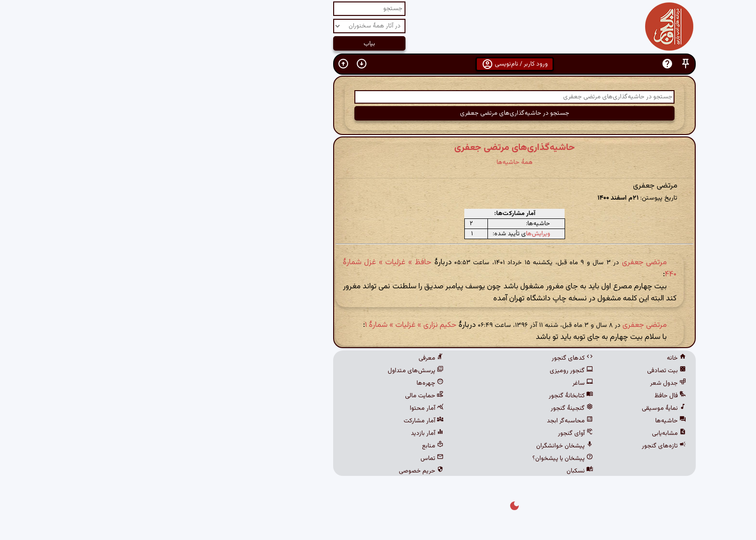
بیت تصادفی (530, 371)
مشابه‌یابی (533, 433)
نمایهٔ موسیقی (527, 408)
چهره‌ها (294, 383)
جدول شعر (532, 383)
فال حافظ (534, 396)
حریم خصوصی (285, 471)
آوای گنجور (439, 433)
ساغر (446, 383)
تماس (296, 459)
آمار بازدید (291, 433)
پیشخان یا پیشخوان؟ (426, 459)
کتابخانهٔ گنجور (434, 396)
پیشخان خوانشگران (428, 446)
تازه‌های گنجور (527, 446)
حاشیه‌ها (534, 421)
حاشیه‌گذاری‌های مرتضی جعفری (378, 148)
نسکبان (443, 471)
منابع (296, 446)
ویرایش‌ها (402, 234)
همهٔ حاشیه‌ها (378, 162)
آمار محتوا (290, 408)
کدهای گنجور (436, 358)
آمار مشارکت (287, 421)
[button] (549, 64)
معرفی (295, 358)
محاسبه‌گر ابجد (433, 421)
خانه (540, 358)
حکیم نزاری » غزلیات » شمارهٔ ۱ (274, 325)
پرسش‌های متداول (279, 371)
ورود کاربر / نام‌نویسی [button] (378, 64)
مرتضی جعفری (508, 263)
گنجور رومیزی (435, 371)
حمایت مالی (288, 396)
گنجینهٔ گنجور (435, 408)
